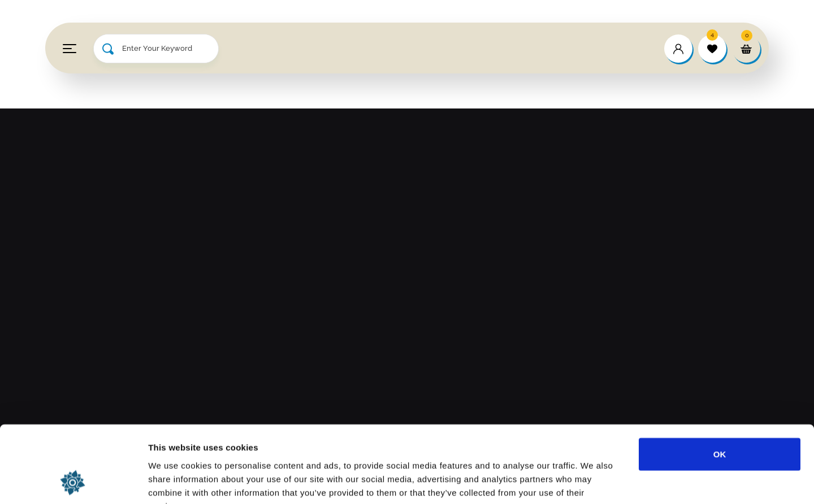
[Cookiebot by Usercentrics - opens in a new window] (73, 482)
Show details (593, 482)
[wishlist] (712, 49)
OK (720, 384)
